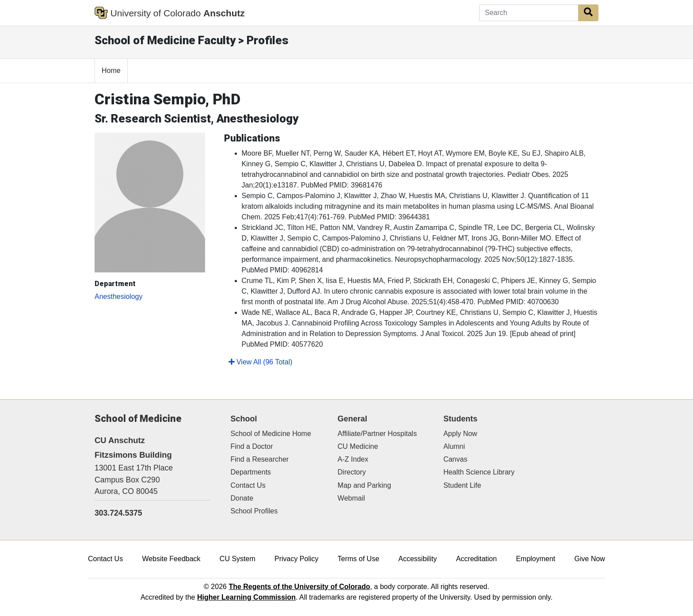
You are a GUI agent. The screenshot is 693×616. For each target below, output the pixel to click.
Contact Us (248, 485)
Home (111, 71)
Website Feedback (171, 559)
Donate (242, 498)
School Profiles (254, 511)
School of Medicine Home (271, 434)
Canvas (455, 459)
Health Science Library (479, 472)
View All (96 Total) (261, 362)
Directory (352, 472)
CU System (238, 559)
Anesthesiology (119, 297)
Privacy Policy (297, 559)
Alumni (454, 446)
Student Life (462, 485)
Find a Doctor (252, 446)
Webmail (351, 498)
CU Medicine (358, 446)
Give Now (590, 559)
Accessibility (417, 559)
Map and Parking (364, 485)
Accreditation (477, 559)
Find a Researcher (260, 459)
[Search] (529, 13)
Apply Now (460, 434)
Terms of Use (358, 559)
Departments (251, 472)
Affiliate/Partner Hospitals (377, 434)
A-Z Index (353, 459)
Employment (535, 559)
